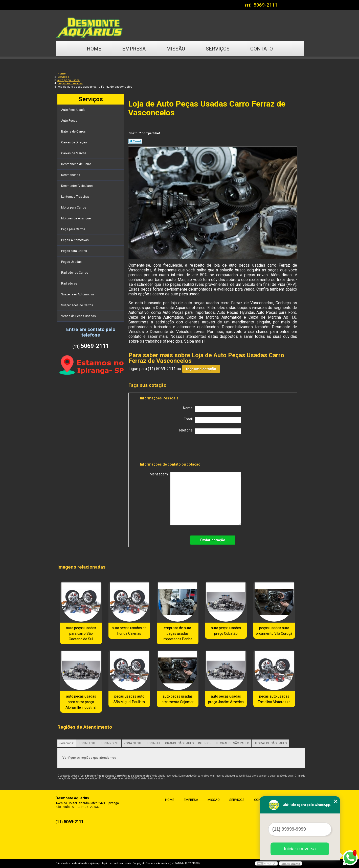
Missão (176, 49)
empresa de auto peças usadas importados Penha (178, 633)
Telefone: (210, 431)
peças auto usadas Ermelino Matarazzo (274, 699)
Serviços (218, 49)
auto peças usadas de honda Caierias (129, 631)
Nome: (212, 409)
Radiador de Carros (75, 273)
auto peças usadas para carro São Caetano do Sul (81, 633)
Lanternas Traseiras (76, 197)
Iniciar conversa (300, 849)
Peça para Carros (74, 229)
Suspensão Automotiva (78, 294)
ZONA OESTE (133, 743)
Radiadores (70, 284)
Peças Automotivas (75, 240)
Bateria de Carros (74, 132)
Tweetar (135, 141)
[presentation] (172, 449)
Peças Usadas (72, 262)
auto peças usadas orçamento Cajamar (178, 699)
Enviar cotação (213, 540)
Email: (212, 420)
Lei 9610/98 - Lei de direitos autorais (145, 778)
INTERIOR (205, 743)
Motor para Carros (74, 208)
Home (94, 49)
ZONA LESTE (87, 743)
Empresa (134, 49)
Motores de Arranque (76, 218)
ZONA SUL (154, 743)
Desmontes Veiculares (78, 186)
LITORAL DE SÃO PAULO (233, 743)
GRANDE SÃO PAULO (179, 743)
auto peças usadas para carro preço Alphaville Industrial (81, 702)
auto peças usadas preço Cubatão (226, 631)
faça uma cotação (201, 369)
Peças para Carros (74, 251)
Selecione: (67, 743)
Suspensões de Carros (77, 305)
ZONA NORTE (110, 743)
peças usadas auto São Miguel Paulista (129, 699)
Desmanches (71, 175)
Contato (262, 49)
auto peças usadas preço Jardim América (226, 699)
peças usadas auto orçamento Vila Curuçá (274, 631)
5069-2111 (266, 5)
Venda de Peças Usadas (79, 316)
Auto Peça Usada (74, 110)
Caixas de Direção (74, 142)
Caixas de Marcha (74, 153)
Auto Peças (70, 121)
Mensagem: (195, 499)
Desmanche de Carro (76, 164)
